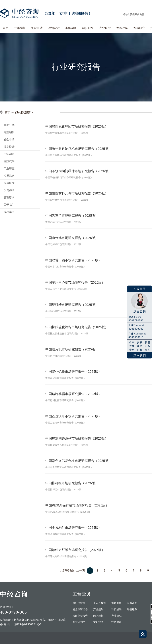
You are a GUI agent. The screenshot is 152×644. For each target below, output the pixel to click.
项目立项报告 (80, 616)
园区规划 (98, 616)
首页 (6, 28)
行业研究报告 (22, 112)
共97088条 (67, 571)
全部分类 (9, 125)
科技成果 (88, 28)
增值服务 (132, 609)
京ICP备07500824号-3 (28, 624)
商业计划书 (79, 622)
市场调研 (71, 28)
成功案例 (9, 212)
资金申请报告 (80, 609)
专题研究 (139, 28)
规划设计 (54, 28)
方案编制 (20, 28)
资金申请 (37, 28)
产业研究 (105, 28)
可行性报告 (79, 603)
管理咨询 (9, 198)
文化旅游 (98, 622)
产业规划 (98, 609)
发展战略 (122, 28)
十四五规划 (100, 603)
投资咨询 (9, 190)
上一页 (81, 571)
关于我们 (9, 205)
